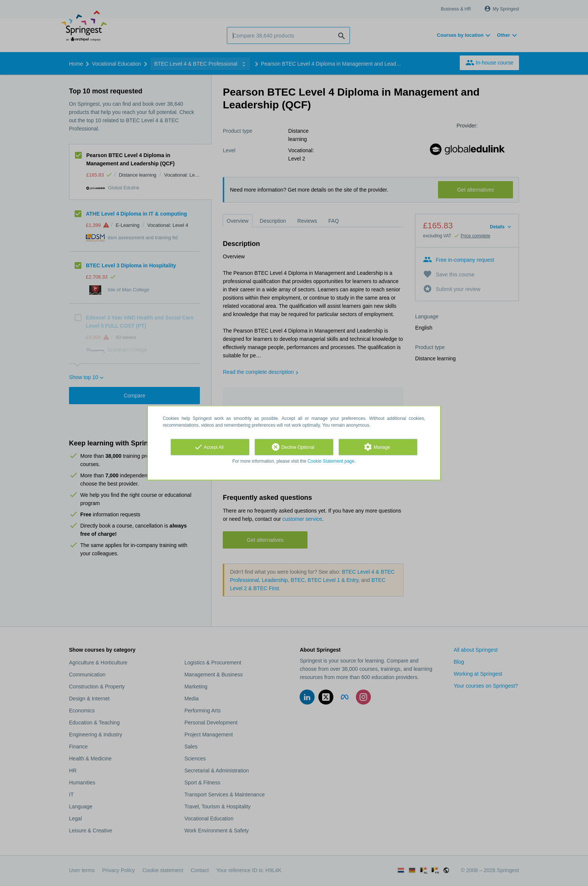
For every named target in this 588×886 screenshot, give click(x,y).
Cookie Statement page (331, 461)
